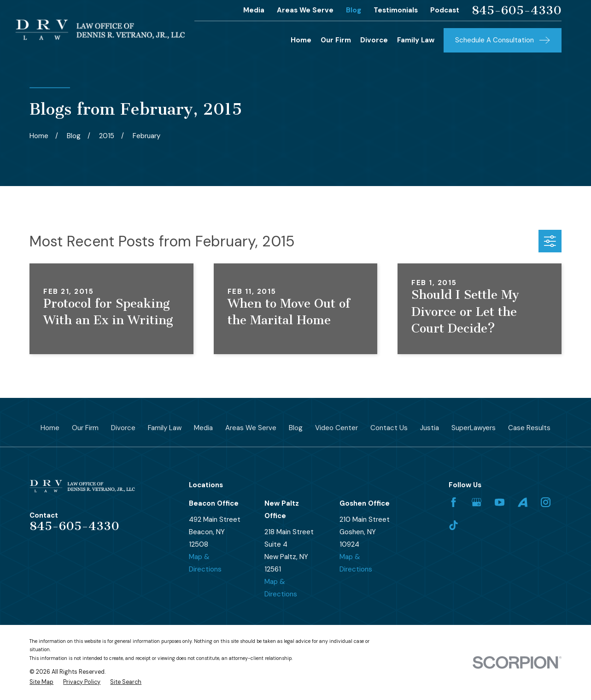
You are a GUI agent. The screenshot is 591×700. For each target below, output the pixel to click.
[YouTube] (500, 502)
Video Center (336, 428)
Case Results (529, 428)
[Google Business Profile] (477, 502)
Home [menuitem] (301, 40)
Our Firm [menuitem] (336, 40)
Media (254, 10)
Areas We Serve (305, 10)
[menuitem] (41, 682)
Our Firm (85, 428)
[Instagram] (546, 502)
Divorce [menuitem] (374, 40)
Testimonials (396, 10)
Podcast (445, 10)
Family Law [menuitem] (416, 40)
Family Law (165, 428)
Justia (430, 428)
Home (50, 428)
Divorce (123, 428)
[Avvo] (523, 502)
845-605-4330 (517, 11)
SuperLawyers (474, 428)
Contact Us (389, 428)
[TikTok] (453, 525)
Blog (354, 10)
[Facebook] (453, 502)
